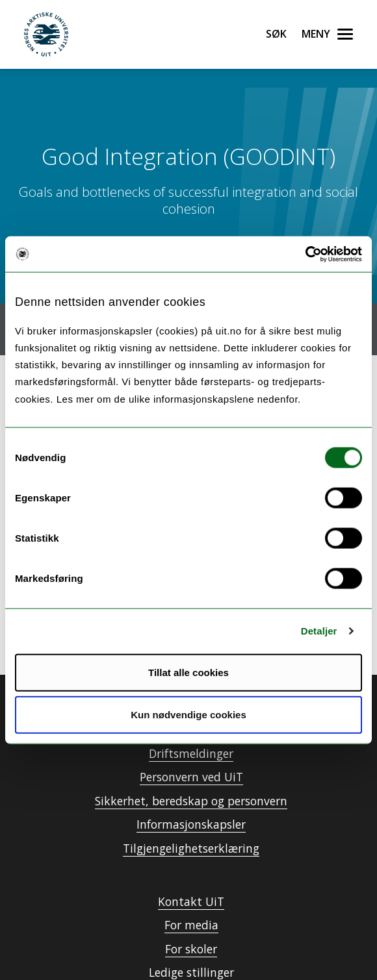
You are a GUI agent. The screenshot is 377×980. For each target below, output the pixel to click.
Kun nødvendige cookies (188, 715)
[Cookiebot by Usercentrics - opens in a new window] (305, 254)
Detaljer (319, 631)
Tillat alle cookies (188, 672)
